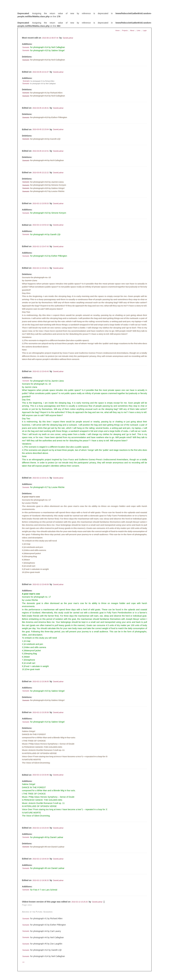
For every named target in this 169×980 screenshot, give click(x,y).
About (132, 31)
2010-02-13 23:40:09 (41, 584)
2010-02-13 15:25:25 (80, 902)
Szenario (26, 890)
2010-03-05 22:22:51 (41, 151)
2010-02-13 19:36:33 (41, 880)
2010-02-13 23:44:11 (41, 268)
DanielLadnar (68, 38)
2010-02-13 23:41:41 (41, 478)
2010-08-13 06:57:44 (50, 38)
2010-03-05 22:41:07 (41, 72)
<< (23, 962)
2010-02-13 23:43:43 (41, 371)
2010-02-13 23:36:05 (41, 682)
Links (139, 31)
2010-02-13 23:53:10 (41, 225)
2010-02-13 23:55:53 (41, 204)
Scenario (26, 47)
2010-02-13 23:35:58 (41, 712)
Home (117, 31)
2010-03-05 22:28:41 (41, 108)
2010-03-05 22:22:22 (41, 173)
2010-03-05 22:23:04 (41, 130)
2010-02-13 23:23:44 (41, 828)
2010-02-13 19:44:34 (41, 859)
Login (145, 31)
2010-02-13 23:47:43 (41, 247)
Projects (125, 31)
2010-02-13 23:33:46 (41, 775)
